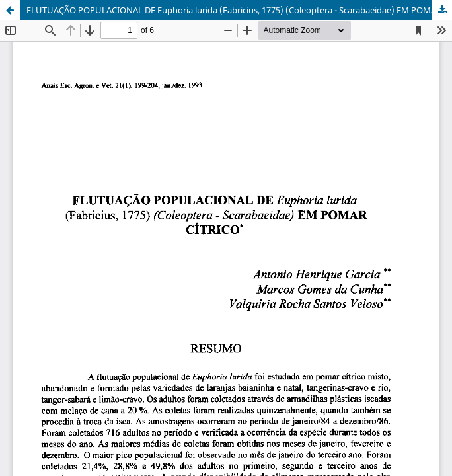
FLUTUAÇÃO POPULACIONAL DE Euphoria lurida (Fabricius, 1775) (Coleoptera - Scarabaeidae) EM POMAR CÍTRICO (239, 10)
